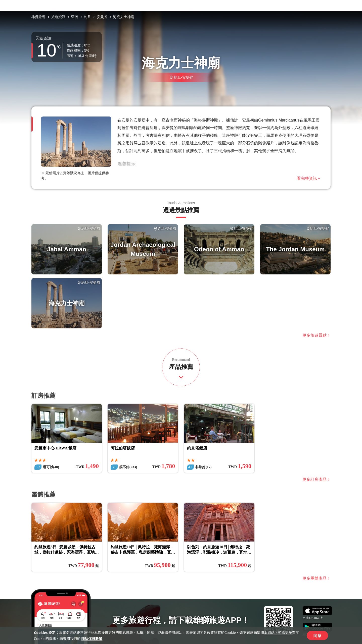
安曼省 (102, 17)
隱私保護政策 (92, 638)
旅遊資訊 (58, 17)
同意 (317, 635)
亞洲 (75, 17)
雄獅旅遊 (38, 17)
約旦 (87, 17)
